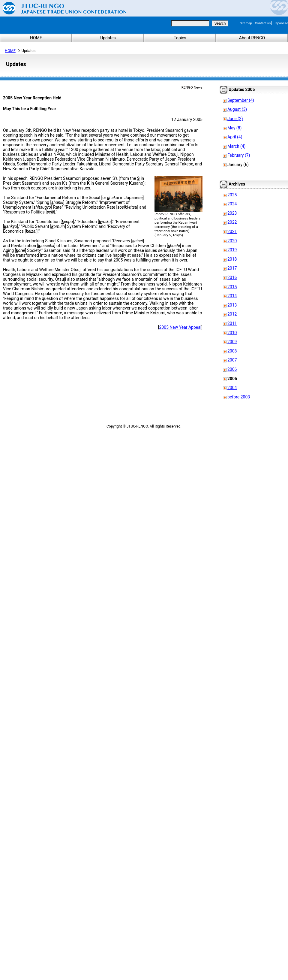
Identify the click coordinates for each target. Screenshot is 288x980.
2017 (232, 268)
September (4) (241, 100)
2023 (232, 213)
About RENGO (252, 38)
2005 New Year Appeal (180, 327)
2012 (232, 314)
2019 (232, 250)
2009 (232, 342)
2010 (232, 333)
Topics (180, 38)
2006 (232, 369)
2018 (232, 259)
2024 (232, 204)
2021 (232, 231)
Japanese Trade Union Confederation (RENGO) (60, 8)
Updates (108, 38)
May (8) (234, 128)
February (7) (239, 155)
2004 (232, 388)
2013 (232, 305)
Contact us (263, 23)
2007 (232, 360)
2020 (232, 241)
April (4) (235, 137)
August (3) (237, 109)
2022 (232, 222)
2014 (232, 296)
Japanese (281, 23)
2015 (232, 287)
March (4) (237, 146)
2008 (232, 351)
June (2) (235, 119)
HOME (36, 38)
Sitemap (246, 23)
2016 (232, 277)
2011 (232, 323)
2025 (232, 195)
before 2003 (239, 397)
